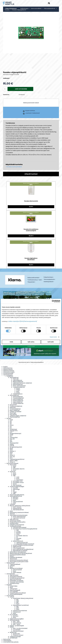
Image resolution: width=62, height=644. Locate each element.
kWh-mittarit (17, 507)
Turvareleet (17, 630)
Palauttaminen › (49, 277)
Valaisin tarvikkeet (15, 412)
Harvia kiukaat (17, 570)
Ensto (18, 393)
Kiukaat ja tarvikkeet (16, 568)
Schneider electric (19, 469)
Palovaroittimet (18, 502)
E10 (11, 422)
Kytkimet (13, 472)
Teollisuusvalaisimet (16, 406)
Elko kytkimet (17, 485)
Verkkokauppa (24, 8)
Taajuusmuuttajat (15, 637)
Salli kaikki (51, 342)
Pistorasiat (13, 465)
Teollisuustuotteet (15, 526)
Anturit (12, 597)
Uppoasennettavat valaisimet (22, 383)
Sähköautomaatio (9, 372)
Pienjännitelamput (15, 433)
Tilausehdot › (31, 282)
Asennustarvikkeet (36, 8)
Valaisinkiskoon (18, 394)
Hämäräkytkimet (18, 510)
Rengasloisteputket (16, 447)
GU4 (11, 458)
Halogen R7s (14, 431)
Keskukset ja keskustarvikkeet (19, 512)
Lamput (9, 418)
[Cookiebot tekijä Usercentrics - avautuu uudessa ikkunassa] (53, 301)
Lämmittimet (11, 574)
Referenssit (7, 639)
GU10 (11, 420)
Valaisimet (10, 376)
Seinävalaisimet (18, 384)
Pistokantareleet (18, 631)
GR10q (12, 444)
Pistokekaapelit (15, 620)
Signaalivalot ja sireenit (20, 551)
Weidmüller (17, 634)
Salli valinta (31, 342)
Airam (18, 388)
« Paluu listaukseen (11, 8)
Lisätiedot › (6, 78)
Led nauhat (13, 414)
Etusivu (5, 367)
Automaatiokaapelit (16, 594)
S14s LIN (12, 439)
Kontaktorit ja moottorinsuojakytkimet (25, 529)
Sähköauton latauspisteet (18, 552)
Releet (12, 556)
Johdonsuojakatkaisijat (17, 487)
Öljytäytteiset (14, 575)
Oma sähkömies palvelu (11, 642)
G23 (11, 454)
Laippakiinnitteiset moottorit (25, 544)
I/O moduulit (14, 615)
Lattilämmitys (14, 523)
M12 (17, 600)
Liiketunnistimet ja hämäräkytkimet (21, 553)
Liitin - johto (17, 624)
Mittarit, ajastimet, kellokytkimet (20, 506)
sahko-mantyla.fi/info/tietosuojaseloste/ (23, 321)
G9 (11, 424)
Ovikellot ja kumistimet (17, 525)
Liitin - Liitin (16, 622)
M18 (17, 602)
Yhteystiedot (7, 641)
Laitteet (12, 566)
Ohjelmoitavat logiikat (17, 619)
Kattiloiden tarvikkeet (17, 581)
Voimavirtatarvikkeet (20, 527)
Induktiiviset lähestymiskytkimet (23, 598)
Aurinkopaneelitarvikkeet (18, 555)
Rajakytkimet (17, 547)
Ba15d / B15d (14, 461)
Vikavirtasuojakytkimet (17, 495)
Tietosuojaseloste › (49, 280)
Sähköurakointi (8, 369)
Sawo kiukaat (17, 572)
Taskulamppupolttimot (17, 459)
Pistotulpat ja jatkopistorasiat (19, 562)
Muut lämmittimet (15, 579)
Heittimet (13, 408)
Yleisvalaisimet (18, 380)
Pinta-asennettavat (19, 386)
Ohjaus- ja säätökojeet (17, 626)
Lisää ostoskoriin (21, 89)
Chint (18, 534)
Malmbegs (16, 489)
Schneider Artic (18, 481)
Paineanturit (17, 612)
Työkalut (12, 504)
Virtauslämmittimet (16, 577)
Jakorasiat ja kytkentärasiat (19, 515)
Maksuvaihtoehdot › (34, 278)
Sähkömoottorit (18, 541)
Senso (15, 484)
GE (14, 491)
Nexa (14, 474)
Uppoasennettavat (19, 518)
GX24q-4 (13, 451)
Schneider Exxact (18, 482)
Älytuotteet (13, 559)
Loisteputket (14, 438)
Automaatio (10, 596)
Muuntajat (13, 413)
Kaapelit (9, 585)
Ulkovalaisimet (14, 395)
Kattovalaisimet (18, 399)
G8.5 (11, 450)
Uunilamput (13, 429)
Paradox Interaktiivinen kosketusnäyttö (31, 230)
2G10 (11, 452)
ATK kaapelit (14, 592)
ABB (14, 468)
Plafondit (16, 379)
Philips (18, 390)
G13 (11, 440)
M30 (17, 601)
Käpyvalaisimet (18, 402)
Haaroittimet (17, 623)
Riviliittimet (13, 632)
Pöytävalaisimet (15, 417)
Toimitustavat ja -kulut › (35, 280)
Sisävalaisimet (14, 378)
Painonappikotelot (19, 548)
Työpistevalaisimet (19, 387)
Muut (18, 391)
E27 (11, 421)
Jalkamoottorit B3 (22, 542)
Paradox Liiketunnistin (31, 201)
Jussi (18, 477)
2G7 (11, 436)
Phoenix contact (18, 635)
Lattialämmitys (14, 583)
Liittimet (12, 514)
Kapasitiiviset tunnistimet (21, 605)
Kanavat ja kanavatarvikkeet (19, 560)
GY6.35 (12, 446)
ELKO (14, 470)
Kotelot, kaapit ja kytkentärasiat (23, 545)
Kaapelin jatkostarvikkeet (18, 593)
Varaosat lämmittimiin (17, 582)
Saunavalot (13, 405)
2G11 (11, 442)
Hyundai (15, 488)
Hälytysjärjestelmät (50, 8)
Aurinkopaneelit (8, 373)
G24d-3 (12, 455)
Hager (15, 492)
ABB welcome (14, 519)
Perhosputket (14, 443)
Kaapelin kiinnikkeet (16, 557)
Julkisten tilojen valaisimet (18, 416)
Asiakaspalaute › (49, 282)
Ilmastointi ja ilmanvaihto (18, 522)
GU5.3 (12, 425)
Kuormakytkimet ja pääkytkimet (23, 549)
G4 (11, 427)
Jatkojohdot (14, 589)
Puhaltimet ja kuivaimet (17, 578)
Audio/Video (14, 586)
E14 (11, 428)
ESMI (14, 503)
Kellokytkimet (17, 508)
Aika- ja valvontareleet (20, 628)
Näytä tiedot (53, 337)
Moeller (19, 533)
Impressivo (20, 480)
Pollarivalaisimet (18, 401)
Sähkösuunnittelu (9, 371)
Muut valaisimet (15, 410)
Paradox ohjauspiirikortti (19, 10)
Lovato (18, 532)
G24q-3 (12, 462)
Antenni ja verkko (15, 521)
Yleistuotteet (11, 563)
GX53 (11, 435)
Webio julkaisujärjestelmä (37, 362)
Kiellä (11, 342)
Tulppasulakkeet (15, 564)
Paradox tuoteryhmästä (14, 167)
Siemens (16, 498)
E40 (11, 432)
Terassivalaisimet (18, 398)
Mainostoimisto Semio (24, 362)
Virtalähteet (14, 638)
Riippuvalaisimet (18, 382)
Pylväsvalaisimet (18, 403)
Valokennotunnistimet (20, 611)
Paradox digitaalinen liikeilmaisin (31, 259)
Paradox (7, 10)
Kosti (18, 478)
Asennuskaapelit (15, 590)
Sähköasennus (8, 368)
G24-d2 (12, 457)
